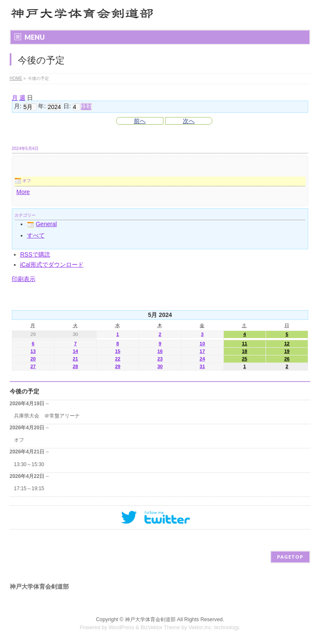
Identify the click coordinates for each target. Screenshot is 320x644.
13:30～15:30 (29, 464)
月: (18, 106)
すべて (36, 235)
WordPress (121, 628)
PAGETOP (290, 557)
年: (42, 106)
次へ (189, 121)
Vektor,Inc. (201, 628)
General (42, 224)
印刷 (24, 279)
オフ (19, 440)
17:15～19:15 (29, 488)
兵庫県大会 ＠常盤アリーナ (47, 416)
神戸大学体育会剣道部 (150, 619)
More (23, 192)
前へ (140, 121)
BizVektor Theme (160, 628)
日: (67, 106)
